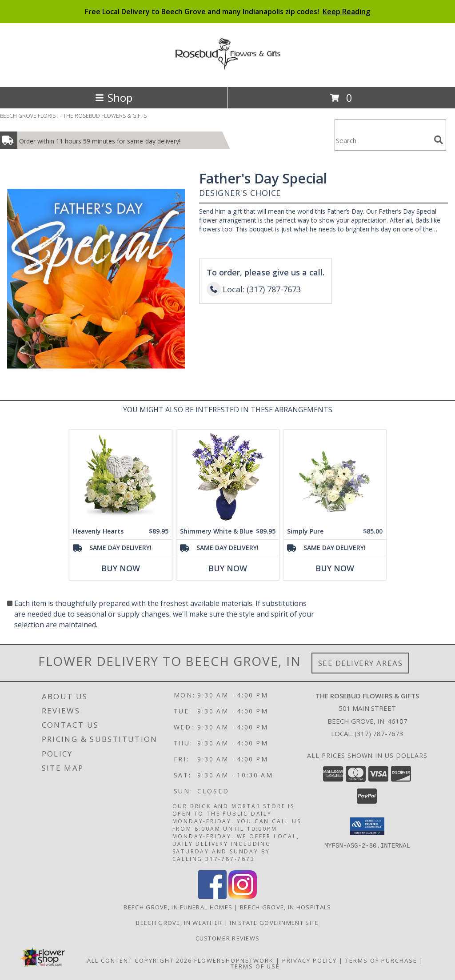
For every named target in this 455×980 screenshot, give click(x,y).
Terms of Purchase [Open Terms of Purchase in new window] (381, 960)
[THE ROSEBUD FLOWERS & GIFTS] (227, 65)
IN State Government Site (274, 923)
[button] (367, 826)
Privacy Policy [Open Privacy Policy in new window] (309, 960)
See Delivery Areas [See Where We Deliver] (361, 663)
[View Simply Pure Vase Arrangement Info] (335, 476)
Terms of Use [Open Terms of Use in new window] (255, 966)
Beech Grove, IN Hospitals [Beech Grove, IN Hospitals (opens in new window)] (286, 907)
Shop (114, 98)
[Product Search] (383, 141)
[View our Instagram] (243, 896)
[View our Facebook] (212, 896)
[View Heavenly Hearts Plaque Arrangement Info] (121, 476)
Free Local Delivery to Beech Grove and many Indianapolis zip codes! (227, 12)
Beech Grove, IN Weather (179, 923)
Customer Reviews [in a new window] (228, 938)
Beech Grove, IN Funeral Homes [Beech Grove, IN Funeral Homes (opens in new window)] (178, 907)
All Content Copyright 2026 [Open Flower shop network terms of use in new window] (140, 960)
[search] (439, 140)
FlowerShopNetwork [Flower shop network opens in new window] (234, 960)
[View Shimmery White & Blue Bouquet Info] (228, 476)
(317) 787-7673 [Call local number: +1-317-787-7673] (379, 733)
